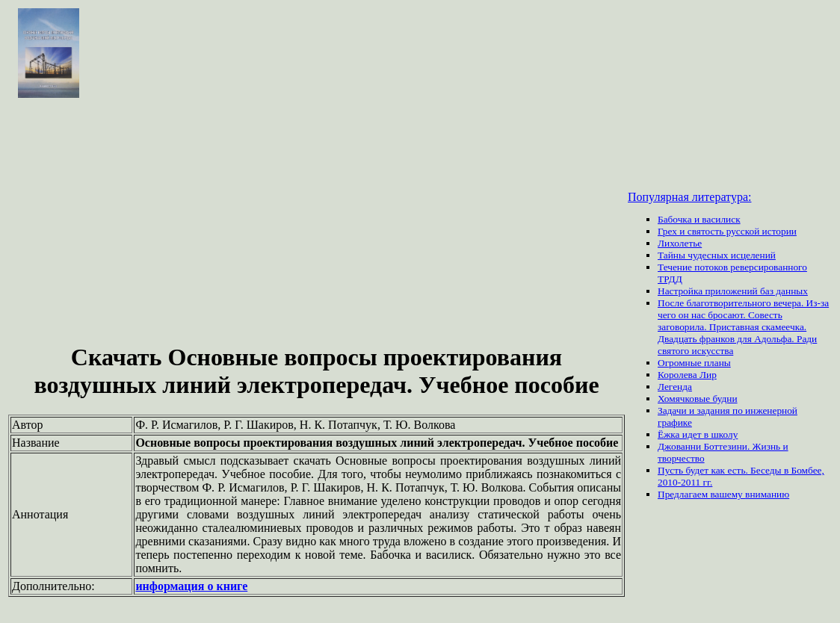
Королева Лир (687, 375)
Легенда (675, 387)
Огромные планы (694, 363)
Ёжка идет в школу (698, 434)
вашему (728, 494)
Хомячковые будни (698, 399)
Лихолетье (680, 243)
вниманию (767, 494)
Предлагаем (684, 494)
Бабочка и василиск (699, 219)
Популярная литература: (689, 197)
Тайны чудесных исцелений (717, 255)
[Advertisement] (316, 223)
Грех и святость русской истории (727, 231)
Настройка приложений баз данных (733, 291)
